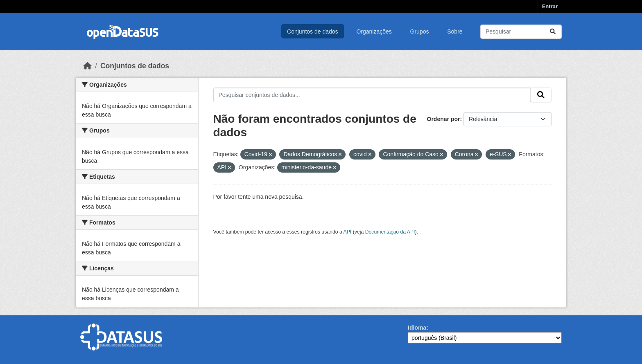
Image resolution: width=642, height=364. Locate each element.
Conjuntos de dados (313, 31)
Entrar (550, 6)
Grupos (420, 31)
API (348, 232)
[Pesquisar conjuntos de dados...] (521, 32)
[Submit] (553, 32)
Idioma (417, 328)
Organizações (374, 31)
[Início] (88, 66)
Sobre (455, 31)
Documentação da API (390, 232)
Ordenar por (444, 119)
